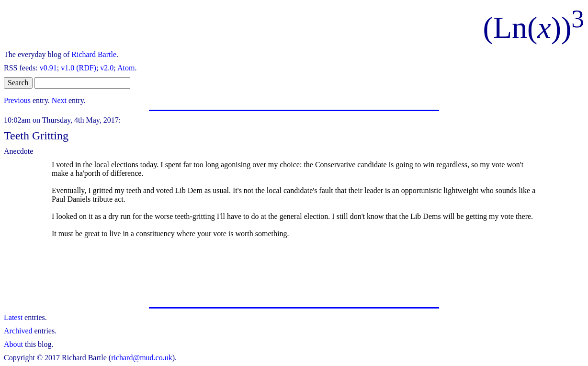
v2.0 (107, 68)
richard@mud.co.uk (142, 358)
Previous (17, 100)
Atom (126, 68)
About (13, 344)
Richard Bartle (94, 54)
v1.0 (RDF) (79, 68)
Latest (13, 317)
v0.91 (48, 68)
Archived (18, 331)
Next (59, 100)
